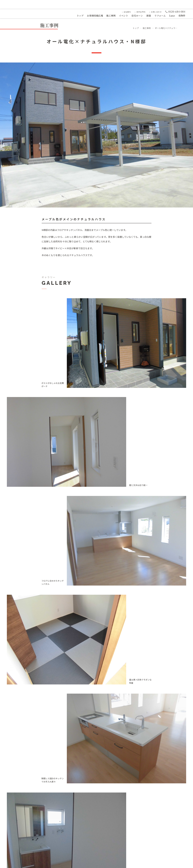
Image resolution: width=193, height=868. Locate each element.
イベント (123, 16)
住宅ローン (137, 16)
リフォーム (160, 16)
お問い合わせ (155, 12)
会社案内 (126, 12)
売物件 (182, 16)
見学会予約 (140, 12)
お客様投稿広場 (95, 16)
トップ (80, 16)
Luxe (172, 16)
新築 (149, 16)
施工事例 (111, 16)
